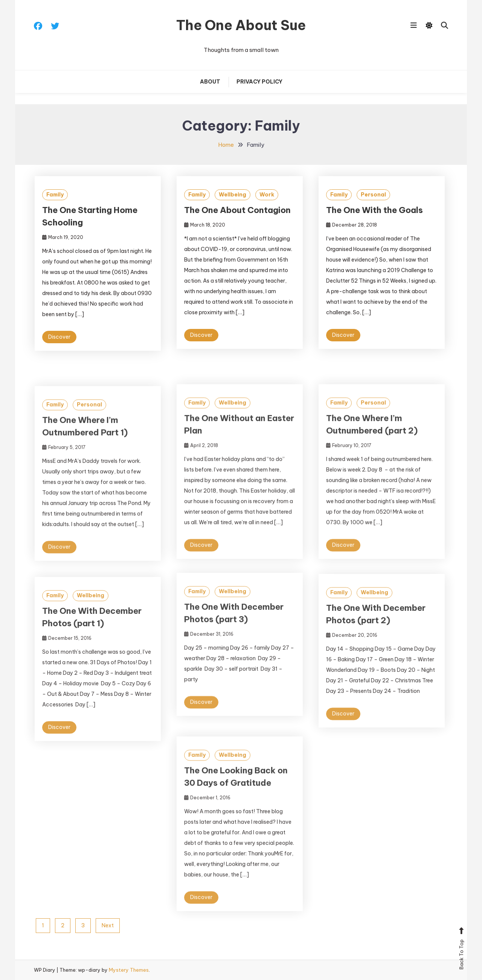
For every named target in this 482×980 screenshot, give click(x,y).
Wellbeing (233, 195)
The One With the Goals (374, 210)
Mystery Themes (129, 970)
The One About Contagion (237, 210)
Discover (59, 337)
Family (55, 195)
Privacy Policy (259, 82)
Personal (373, 195)
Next (108, 925)
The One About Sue (241, 25)
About (210, 82)
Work (267, 195)
